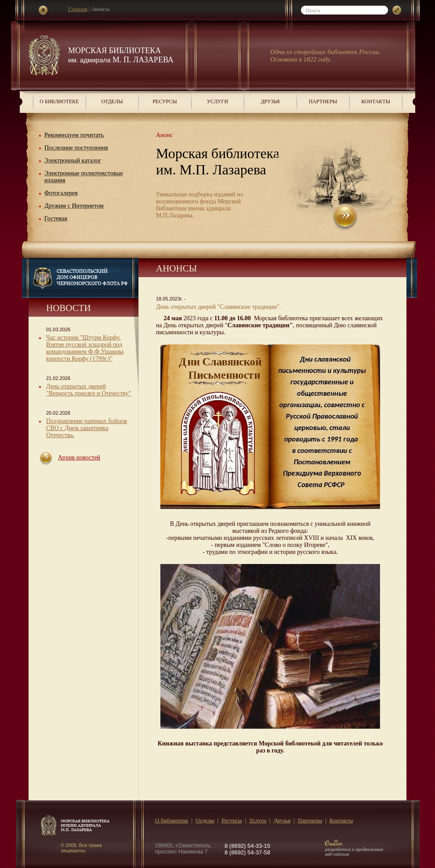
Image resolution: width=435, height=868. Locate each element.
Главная (78, 9)
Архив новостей (79, 458)
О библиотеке (59, 101)
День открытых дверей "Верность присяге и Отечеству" (89, 390)
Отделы (112, 101)
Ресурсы (165, 101)
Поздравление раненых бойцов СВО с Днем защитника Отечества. (87, 428)
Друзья (270, 101)
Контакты (376, 101)
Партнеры (323, 101)
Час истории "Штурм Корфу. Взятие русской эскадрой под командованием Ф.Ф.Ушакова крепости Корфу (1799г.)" (85, 348)
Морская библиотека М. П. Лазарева (121, 55)
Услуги (217, 101)
